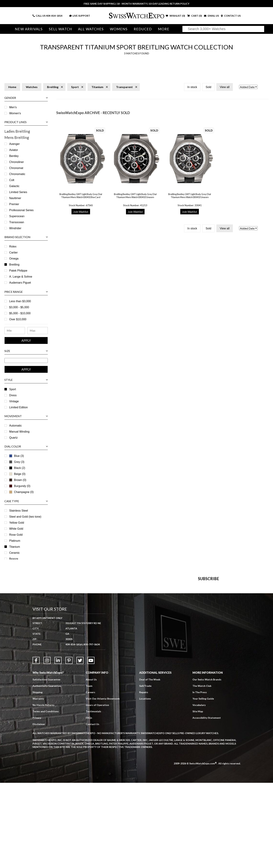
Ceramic (15, 553)
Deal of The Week (150, 765)
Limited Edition (18, 407)
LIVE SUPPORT (80, 16)
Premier (14, 204)
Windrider (15, 228)
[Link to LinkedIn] (58, 746)
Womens (119, 29)
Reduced (143, 29)
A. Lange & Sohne (21, 277)
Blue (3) (17, 456)
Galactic (14, 186)
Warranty (38, 784)
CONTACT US (231, 16)
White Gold (16, 529)
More (164, 29)
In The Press (200, 777)
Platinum (15, 541)
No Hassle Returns (44, 790)
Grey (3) (17, 462)
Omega (14, 259)
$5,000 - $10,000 (20, 313)
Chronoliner (17, 162)
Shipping (38, 777)
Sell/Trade (145, 771)
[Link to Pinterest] (69, 746)
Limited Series (18, 192)
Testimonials (94, 797)
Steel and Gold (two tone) (25, 517)
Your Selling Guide (203, 784)
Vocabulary (199, 790)
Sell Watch (60, 29)
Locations (145, 784)
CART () (195, 16)
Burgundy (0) (20, 486)
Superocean (17, 216)
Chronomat (16, 168)
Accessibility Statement (207, 803)
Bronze (14, 559)
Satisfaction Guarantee (46, 765)
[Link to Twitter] (80, 746)
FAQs (89, 803)
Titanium (15, 547)
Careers (90, 777)
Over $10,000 (18, 319)
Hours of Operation (97, 790)
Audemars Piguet (20, 283)
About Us (91, 765)
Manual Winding (19, 432)
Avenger (14, 144)
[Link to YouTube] (91, 746)
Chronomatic (17, 174)
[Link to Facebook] (36, 746)
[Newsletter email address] (157, 642)
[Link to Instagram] (47, 746)
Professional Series (21, 210)
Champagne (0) (21, 492)
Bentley (14, 156)
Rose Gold (16, 535)
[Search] (223, 29)
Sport (13, 389)
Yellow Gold (17, 523)
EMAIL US (211, 16)
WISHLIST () (175, 16)
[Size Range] (26, 360)
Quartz (13, 438)
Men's (13, 107)
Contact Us (93, 809)
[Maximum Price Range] (38, 331)
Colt (12, 180)
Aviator (14, 150)
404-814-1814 (54, 16)
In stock (192, 87)
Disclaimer (39, 809)
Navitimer (15, 198)
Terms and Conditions (46, 797)
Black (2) (17, 468)
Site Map (198, 797)
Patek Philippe (18, 271)
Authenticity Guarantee (47, 771)
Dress (13, 395)
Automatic (15, 426)
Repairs (144, 777)
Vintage (14, 401)
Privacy (37, 803)
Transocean (17, 222)
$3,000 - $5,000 (19, 307)
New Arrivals (29, 29)
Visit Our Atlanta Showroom (103, 784)
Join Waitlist (81, 212)
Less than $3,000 (20, 301)
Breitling (14, 265)
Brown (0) (18, 480)
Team (89, 771)
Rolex (13, 246)
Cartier (13, 253)
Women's (15, 113)
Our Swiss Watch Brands (207, 765)
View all (225, 87)
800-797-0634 (92, 730)
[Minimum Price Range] (15, 331)
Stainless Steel (19, 511)
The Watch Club (202, 771)
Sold (208, 87)
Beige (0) (17, 474)
